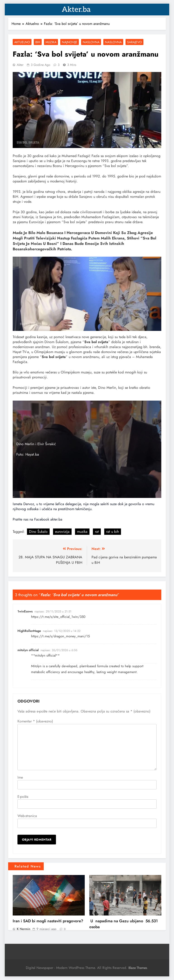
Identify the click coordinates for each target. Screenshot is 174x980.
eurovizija (62, 532)
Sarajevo (134, 42)
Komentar (35, 721)
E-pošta (23, 797)
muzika (82, 532)
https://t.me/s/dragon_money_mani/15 (60, 636)
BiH (38, 42)
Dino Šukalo (38, 532)
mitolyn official (28, 650)
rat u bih (113, 532)
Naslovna (91, 42)
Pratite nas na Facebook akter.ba (37, 519)
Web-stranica (27, 816)
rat (97, 532)
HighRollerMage (29, 631)
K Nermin (24, 929)
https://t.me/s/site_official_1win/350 (58, 617)
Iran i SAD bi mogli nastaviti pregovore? (48, 921)
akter (20, 65)
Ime (20, 777)
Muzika (51, 42)
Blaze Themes (138, 968)
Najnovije (70, 42)
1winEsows (25, 611)
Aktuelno (22, 42)
